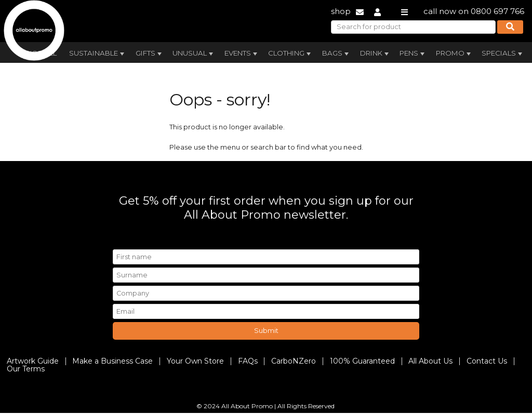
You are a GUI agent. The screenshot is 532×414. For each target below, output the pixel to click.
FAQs (248, 361)
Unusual (194, 54)
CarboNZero (294, 361)
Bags (336, 54)
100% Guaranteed (362, 361)
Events (242, 54)
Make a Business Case (112, 361)
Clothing (290, 54)
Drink (375, 54)
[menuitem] (96, 52)
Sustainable (98, 54)
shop (341, 11)
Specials (503, 54)
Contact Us (487, 361)
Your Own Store (195, 361)
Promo (454, 54)
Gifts (150, 54)
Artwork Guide (33, 361)
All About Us (430, 361)
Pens (413, 54)
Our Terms (26, 369)
